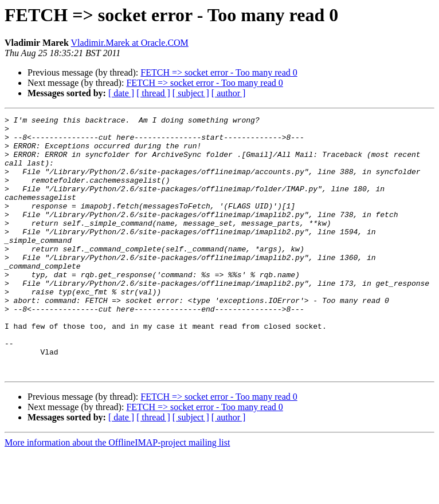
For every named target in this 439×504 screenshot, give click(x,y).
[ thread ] (153, 93)
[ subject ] (191, 93)
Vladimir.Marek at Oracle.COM (130, 43)
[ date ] (121, 93)
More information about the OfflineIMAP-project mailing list (117, 494)
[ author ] (229, 93)
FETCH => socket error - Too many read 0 (219, 72)
